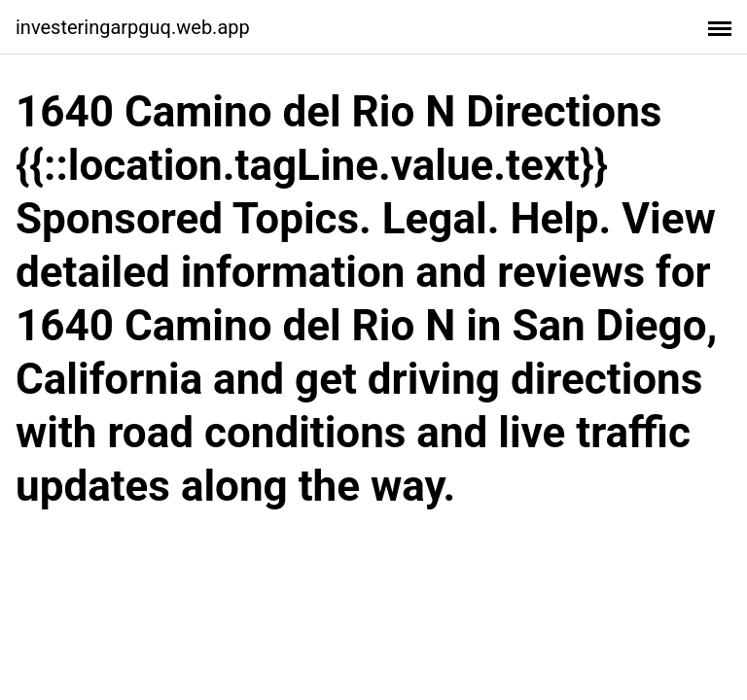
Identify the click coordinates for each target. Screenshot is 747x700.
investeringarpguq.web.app (133, 27)
